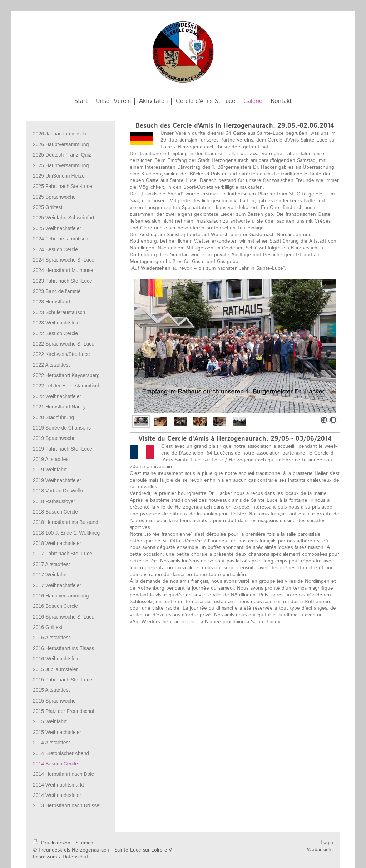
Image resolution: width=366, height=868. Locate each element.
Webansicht (320, 850)
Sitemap (84, 843)
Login (327, 843)
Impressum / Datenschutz (62, 857)
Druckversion (53, 843)
